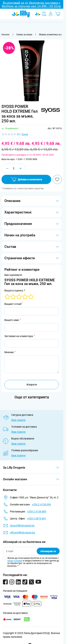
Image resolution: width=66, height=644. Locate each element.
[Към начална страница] (5, 35)
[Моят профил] (51, 14)
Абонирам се (48, 551)
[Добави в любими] (57, 179)
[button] (50, 110)
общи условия (15, 561)
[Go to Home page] (21, 14)
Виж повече (18, 420)
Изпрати (32, 385)
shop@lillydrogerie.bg (22, 526)
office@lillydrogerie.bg (22, 533)
